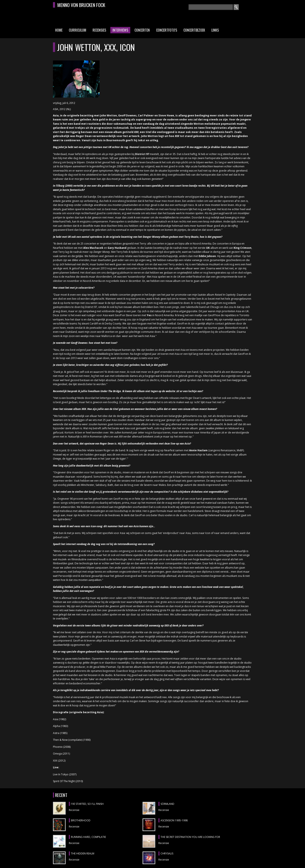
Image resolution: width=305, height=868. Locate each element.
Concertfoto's (167, 30)
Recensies (99, 30)
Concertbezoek (194, 30)
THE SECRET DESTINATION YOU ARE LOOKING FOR (190, 837)
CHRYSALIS (167, 853)
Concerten (142, 30)
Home (59, 30)
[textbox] (211, 7)
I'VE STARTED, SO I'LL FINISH (87, 804)
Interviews (120, 30)
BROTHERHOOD (81, 820)
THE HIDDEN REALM (83, 853)
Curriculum (78, 30)
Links (215, 30)
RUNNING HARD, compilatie (88, 837)
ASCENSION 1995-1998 (174, 820)
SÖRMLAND (167, 804)
